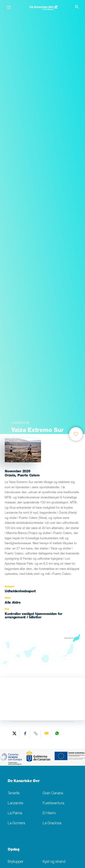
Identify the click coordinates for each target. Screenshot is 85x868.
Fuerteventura (53, 803)
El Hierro (49, 813)
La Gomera (16, 823)
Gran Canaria (53, 794)
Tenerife (14, 794)
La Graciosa (52, 823)
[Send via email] (47, 734)
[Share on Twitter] (15, 734)
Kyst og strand (54, 862)
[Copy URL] (36, 734)
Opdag (13, 850)
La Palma (15, 813)
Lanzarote (15, 803)
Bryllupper (16, 862)
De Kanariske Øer (24, 781)
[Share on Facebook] (25, 734)
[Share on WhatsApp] (57, 734)
